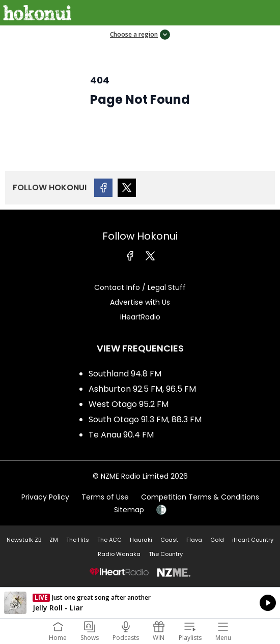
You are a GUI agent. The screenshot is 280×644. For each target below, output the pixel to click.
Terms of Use (105, 497)
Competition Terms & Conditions (200, 497)
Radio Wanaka (119, 554)
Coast (169, 540)
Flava (194, 540)
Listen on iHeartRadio (140, 603)
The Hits (78, 540)
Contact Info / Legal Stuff (140, 287)
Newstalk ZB (24, 540)
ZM (54, 540)
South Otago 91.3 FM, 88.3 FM (145, 419)
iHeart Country (253, 540)
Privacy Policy (45, 497)
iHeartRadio (140, 317)
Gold (217, 540)
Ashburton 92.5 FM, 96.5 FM (142, 389)
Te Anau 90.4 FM (121, 435)
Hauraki (141, 540)
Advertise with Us (140, 302)
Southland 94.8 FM (125, 374)
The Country (166, 554)
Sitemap (129, 510)
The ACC (109, 540)
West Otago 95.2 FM (129, 404)
